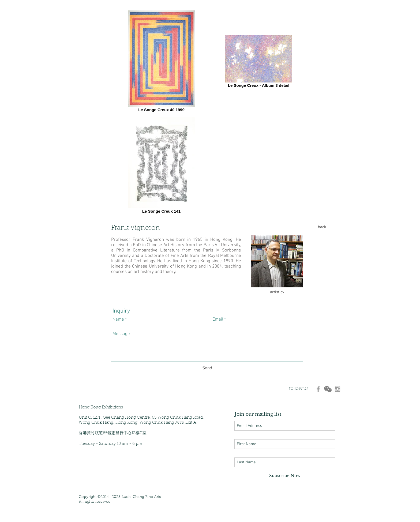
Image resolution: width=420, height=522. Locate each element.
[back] (322, 227)
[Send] (207, 368)
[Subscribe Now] (285, 476)
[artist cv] (277, 292)
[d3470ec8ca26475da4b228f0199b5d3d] (318, 389)
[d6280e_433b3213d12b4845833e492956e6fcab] (328, 389)
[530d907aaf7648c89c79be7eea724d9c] (337, 389)
